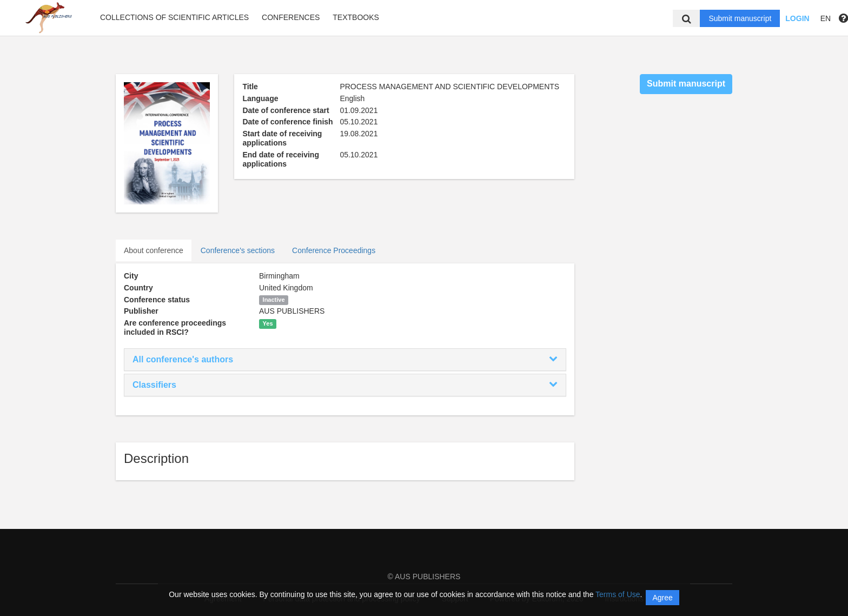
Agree (662, 598)
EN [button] (826, 18)
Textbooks (356, 17)
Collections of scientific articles (174, 17)
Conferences (291, 17)
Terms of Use (618, 594)
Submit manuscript (740, 18)
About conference (154, 250)
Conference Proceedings (334, 250)
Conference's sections (238, 250)
